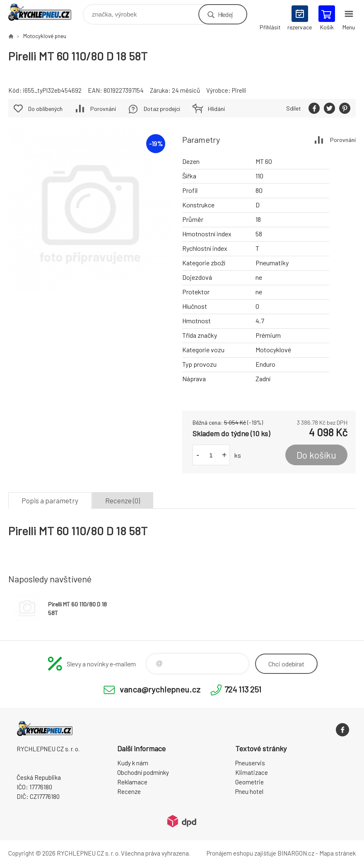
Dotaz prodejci (162, 109)
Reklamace (132, 782)
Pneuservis (250, 763)
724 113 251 (243, 689)
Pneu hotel (249, 791)
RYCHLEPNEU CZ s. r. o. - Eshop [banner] (45, 12)
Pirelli (239, 90)
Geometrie (249, 782)
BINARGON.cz (296, 853)
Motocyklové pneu (45, 36)
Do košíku (316, 455)
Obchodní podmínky (143, 772)
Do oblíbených (45, 109)
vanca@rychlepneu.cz (160, 689)
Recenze (129, 791)
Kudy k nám (133, 763)
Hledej (225, 14)
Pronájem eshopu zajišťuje (241, 853)
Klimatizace (252, 772)
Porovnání (343, 140)
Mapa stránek (337, 853)
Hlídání (216, 109)
